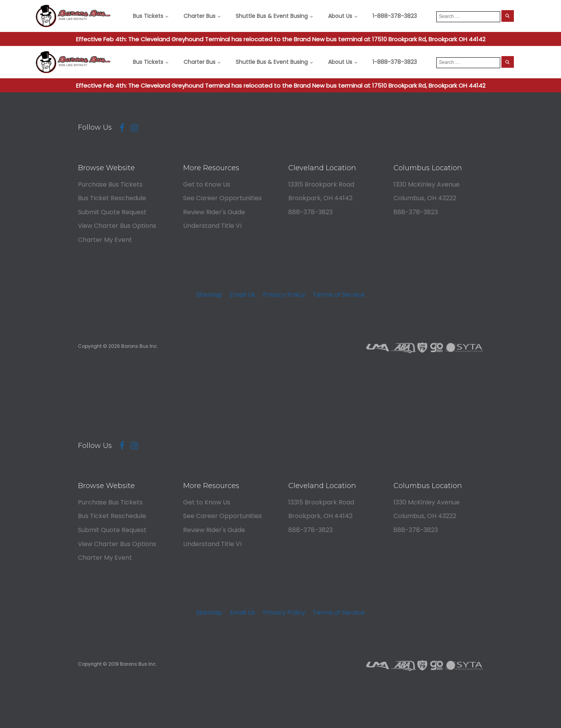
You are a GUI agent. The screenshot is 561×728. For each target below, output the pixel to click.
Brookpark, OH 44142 (320, 198)
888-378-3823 (310, 212)
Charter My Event (105, 240)
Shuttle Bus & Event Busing (272, 16)
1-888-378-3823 (395, 16)
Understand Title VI (212, 226)
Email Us (243, 295)
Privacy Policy (284, 295)
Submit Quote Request (112, 212)
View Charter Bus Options (117, 226)
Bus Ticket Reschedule (112, 198)
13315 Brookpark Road (321, 184)
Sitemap (209, 295)
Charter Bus (199, 16)
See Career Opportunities (222, 198)
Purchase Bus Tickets (110, 184)
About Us (340, 16)
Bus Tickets (148, 16)
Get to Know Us (207, 184)
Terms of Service (339, 295)
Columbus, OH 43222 (425, 198)
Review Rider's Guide (214, 212)
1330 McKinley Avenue (427, 184)
